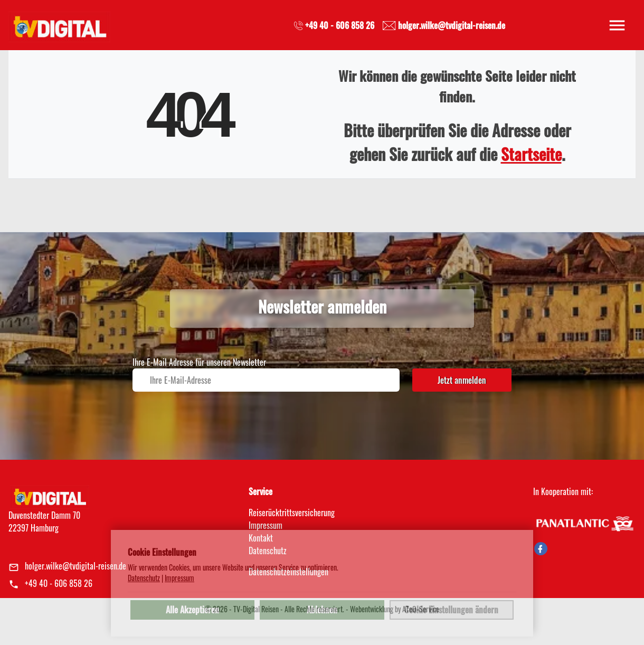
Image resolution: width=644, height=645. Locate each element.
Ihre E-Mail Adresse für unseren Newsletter (199, 362)
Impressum (266, 525)
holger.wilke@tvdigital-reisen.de (75, 566)
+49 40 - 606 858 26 (59, 583)
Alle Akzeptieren (192, 610)
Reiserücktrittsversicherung (292, 513)
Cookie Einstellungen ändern (451, 610)
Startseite (531, 154)
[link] (59, 24)
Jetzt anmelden (462, 380)
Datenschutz (144, 578)
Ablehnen (322, 610)
